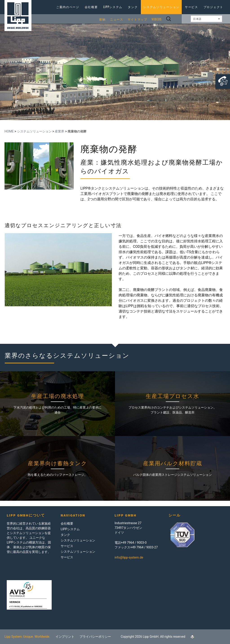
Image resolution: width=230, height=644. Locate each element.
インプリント (65, 637)
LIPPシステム (113, 7)
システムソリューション (161, 7)
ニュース (117, 19)
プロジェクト (213, 7)
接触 (102, 19)
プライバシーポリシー (95, 637)
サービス (191, 7)
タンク (133, 7)
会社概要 (91, 7)
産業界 (60, 131)
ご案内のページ (68, 7)
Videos (157, 19)
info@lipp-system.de (129, 557)
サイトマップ (137, 19)
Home (9, 131)
